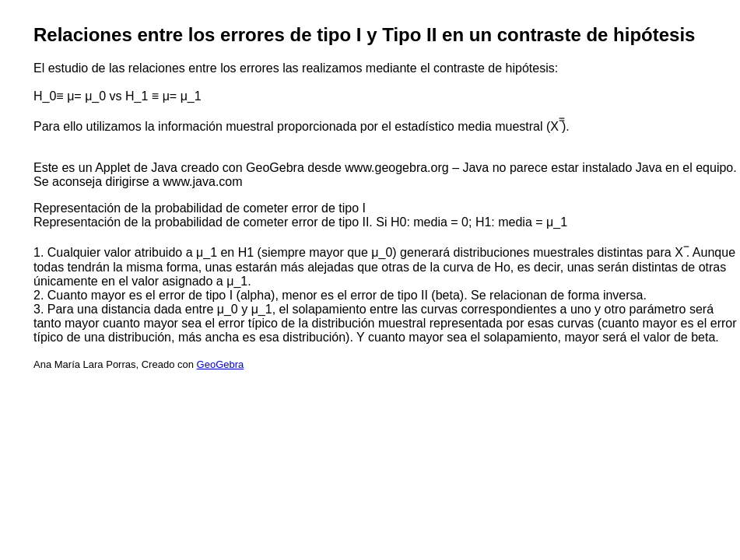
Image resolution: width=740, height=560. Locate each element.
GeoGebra (221, 364)
